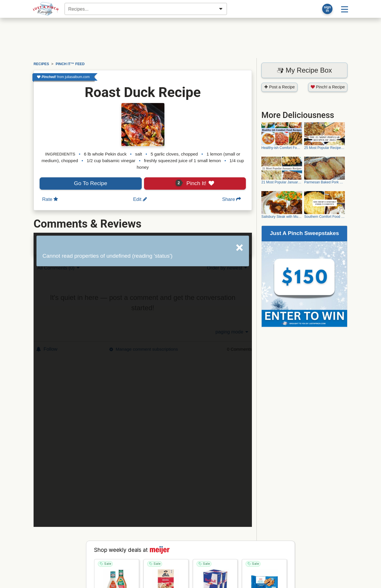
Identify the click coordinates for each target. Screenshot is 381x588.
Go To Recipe (91, 183)
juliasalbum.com (77, 77)
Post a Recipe (279, 87)
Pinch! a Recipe (328, 87)
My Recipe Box (304, 70)
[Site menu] (345, 9)
